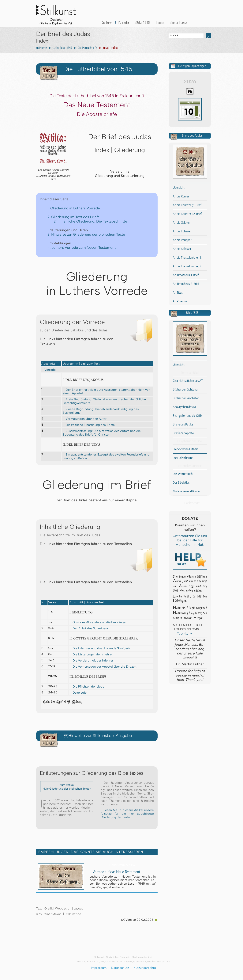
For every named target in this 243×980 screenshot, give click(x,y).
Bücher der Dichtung (185, 389)
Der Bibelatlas (181, 482)
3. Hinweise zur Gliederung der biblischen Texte (86, 234)
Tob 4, (182, 633)
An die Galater (181, 223)
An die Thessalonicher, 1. (187, 257)
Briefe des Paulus (183, 424)
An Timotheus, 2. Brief (186, 284)
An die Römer (181, 196)
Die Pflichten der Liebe (87, 686)
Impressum (99, 968)
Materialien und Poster (187, 491)
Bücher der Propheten (186, 398)
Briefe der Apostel (184, 433)
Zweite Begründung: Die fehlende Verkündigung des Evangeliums (101, 411)
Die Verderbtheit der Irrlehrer (91, 660)
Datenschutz (120, 968)
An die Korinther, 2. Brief (187, 214)
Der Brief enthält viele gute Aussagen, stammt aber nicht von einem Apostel (106, 391)
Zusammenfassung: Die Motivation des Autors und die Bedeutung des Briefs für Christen (102, 433)
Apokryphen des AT (185, 407)
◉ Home (41, 48)
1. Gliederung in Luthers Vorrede (74, 208)
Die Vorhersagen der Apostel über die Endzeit (103, 667)
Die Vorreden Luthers (185, 449)
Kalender (124, 25)
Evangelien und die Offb (187, 416)
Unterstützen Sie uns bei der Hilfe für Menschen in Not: (190, 540)
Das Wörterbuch (183, 474)
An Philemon (180, 301)
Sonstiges (160, 25)
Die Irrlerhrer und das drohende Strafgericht (102, 648)
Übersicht (179, 188)
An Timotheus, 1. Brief (186, 275)
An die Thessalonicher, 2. (187, 266)
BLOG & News (179, 25)
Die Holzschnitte (183, 458)
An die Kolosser (182, 249)
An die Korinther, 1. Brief (187, 205)
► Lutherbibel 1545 (60, 48)
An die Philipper (182, 240)
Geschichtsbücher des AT (188, 381)
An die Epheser (182, 231)
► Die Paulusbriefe (85, 48)
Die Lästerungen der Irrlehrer (91, 654)
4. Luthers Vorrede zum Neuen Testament (82, 248)
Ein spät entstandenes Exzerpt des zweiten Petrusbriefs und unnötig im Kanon (106, 456)
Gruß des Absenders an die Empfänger (98, 622)
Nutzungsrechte (145, 968)
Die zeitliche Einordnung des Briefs (89, 425)
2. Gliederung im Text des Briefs (73, 217)
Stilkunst (59, 14)
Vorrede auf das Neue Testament (115, 872)
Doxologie (78, 693)
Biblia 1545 (142, 25)
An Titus (178, 292)
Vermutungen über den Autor (85, 419)
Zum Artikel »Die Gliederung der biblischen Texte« (67, 787)
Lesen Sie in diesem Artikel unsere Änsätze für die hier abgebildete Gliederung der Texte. (127, 814)
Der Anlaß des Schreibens (89, 628)
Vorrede (49, 370)
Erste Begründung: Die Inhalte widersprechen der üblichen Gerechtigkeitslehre (105, 401)
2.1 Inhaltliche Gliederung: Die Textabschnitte (90, 221)
